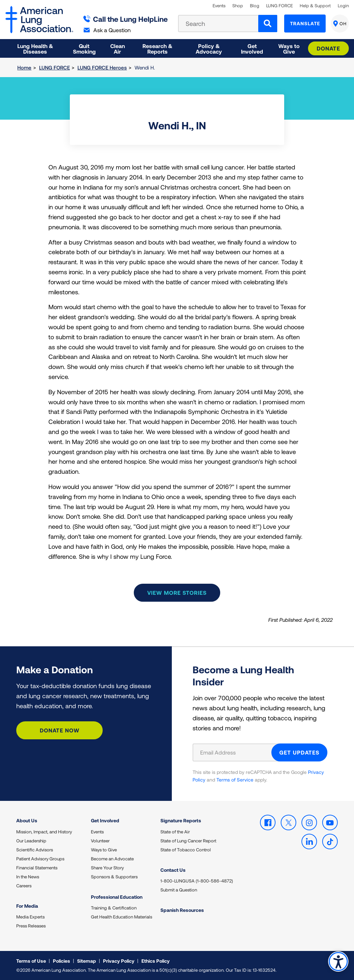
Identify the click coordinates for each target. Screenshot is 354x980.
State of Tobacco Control (186, 850)
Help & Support (315, 6)
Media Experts (30, 917)
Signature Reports (181, 820)
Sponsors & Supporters (114, 877)
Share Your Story (107, 868)
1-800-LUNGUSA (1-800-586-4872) (197, 881)
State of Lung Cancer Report (188, 841)
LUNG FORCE (280, 6)
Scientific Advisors (35, 850)
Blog (255, 6)
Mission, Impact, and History (44, 832)
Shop (238, 6)
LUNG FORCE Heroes (102, 67)
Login (343, 6)
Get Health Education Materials (122, 917)
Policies (62, 961)
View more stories (177, 593)
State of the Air (175, 832)
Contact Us (173, 870)
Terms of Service (235, 780)
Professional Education (117, 897)
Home (24, 67)
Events (219, 6)
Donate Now (60, 730)
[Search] (268, 24)
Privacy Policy (119, 961)
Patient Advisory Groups (40, 859)
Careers (24, 886)
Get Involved (105, 820)
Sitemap (87, 961)
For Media (27, 906)
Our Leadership (31, 841)
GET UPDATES (299, 752)
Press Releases (31, 926)
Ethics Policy (156, 961)
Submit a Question (179, 890)
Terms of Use (31, 961)
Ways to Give (104, 850)
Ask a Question (107, 30)
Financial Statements (37, 868)
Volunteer (100, 841)
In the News (28, 877)
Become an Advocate (112, 859)
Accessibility (338, 961)
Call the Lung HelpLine (126, 19)
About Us (27, 820)
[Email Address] (236, 752)
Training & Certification (114, 908)
